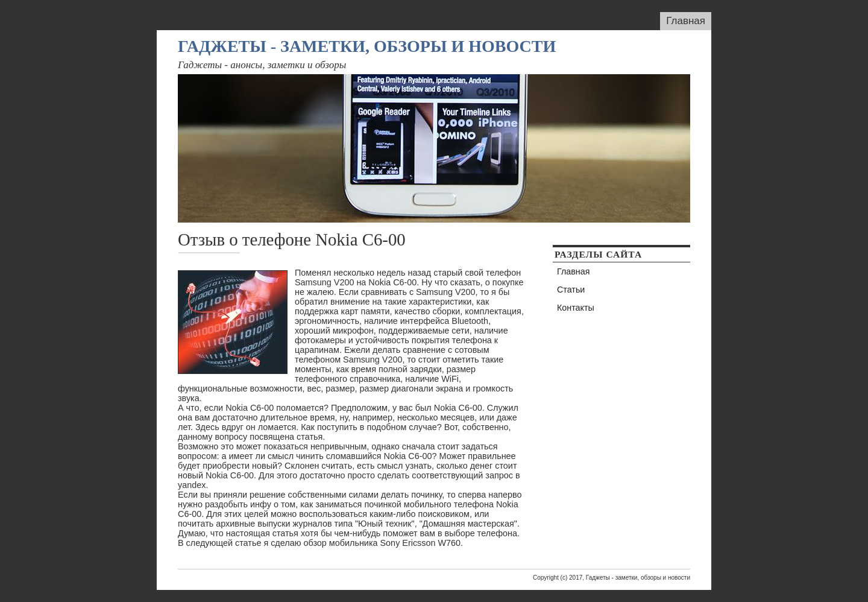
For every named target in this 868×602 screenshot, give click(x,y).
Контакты (576, 308)
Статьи (571, 290)
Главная (686, 21)
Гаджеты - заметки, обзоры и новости (367, 46)
